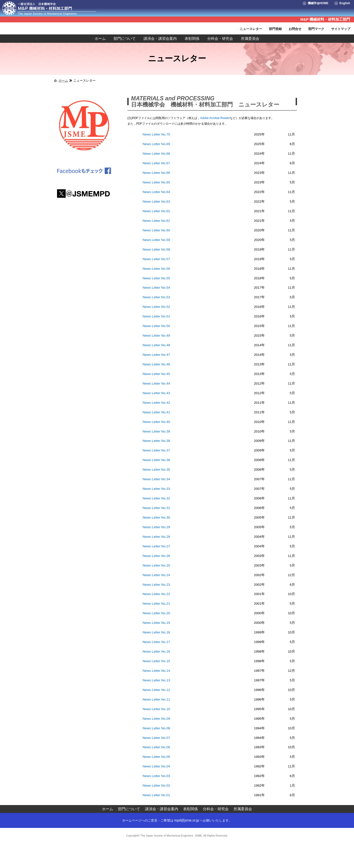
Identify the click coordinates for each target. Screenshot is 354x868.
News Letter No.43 (156, 393)
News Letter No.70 (156, 134)
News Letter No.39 (156, 431)
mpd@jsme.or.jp (186, 820)
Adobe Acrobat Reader (215, 118)
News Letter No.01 (156, 795)
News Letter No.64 (156, 192)
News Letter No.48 (156, 345)
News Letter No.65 (156, 182)
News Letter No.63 (156, 202)
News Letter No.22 (156, 594)
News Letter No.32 (156, 498)
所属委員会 (250, 39)
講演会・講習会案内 (160, 39)
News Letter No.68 (156, 154)
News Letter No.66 (156, 173)
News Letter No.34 (156, 479)
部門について (125, 39)
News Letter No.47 (156, 355)
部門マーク (316, 29)
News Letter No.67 (156, 163)
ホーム (100, 39)
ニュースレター (251, 29)
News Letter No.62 (156, 211)
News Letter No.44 (156, 383)
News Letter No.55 (156, 278)
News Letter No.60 (156, 230)
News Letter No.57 (156, 259)
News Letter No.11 (156, 699)
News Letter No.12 (156, 690)
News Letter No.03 (156, 776)
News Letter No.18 (156, 632)
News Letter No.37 (156, 450)
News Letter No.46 (156, 364)
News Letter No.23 (156, 585)
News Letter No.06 (156, 747)
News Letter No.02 (156, 786)
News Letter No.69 (156, 144)
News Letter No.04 (156, 766)
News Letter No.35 (156, 470)
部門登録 (275, 29)
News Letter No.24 (156, 575)
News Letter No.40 (156, 422)
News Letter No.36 (156, 460)
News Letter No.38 (156, 441)
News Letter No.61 (156, 221)
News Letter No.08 (156, 728)
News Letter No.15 (156, 661)
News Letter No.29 (156, 527)
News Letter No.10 (156, 709)
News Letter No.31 (156, 508)
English (345, 3)
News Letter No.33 (156, 489)
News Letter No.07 (156, 738)
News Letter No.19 (156, 623)
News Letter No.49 (156, 336)
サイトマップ (341, 29)
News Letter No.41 (156, 412)
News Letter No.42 (156, 403)
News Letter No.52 (156, 307)
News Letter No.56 (156, 269)
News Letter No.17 (156, 642)
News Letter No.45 (156, 374)
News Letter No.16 (156, 651)
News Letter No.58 (156, 249)
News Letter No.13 (156, 680)
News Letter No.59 (156, 240)
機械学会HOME (318, 3)
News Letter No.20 (156, 613)
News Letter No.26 (156, 556)
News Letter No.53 (156, 297)
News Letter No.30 (156, 517)
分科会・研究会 (220, 39)
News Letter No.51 (156, 316)
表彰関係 (192, 39)
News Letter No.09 (156, 719)
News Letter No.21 (156, 604)
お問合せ (295, 29)
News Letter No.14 (156, 671)
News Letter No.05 (156, 757)
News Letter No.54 (156, 288)
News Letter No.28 (156, 537)
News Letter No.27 (156, 546)
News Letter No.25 (156, 565)
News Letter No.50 (156, 326)
